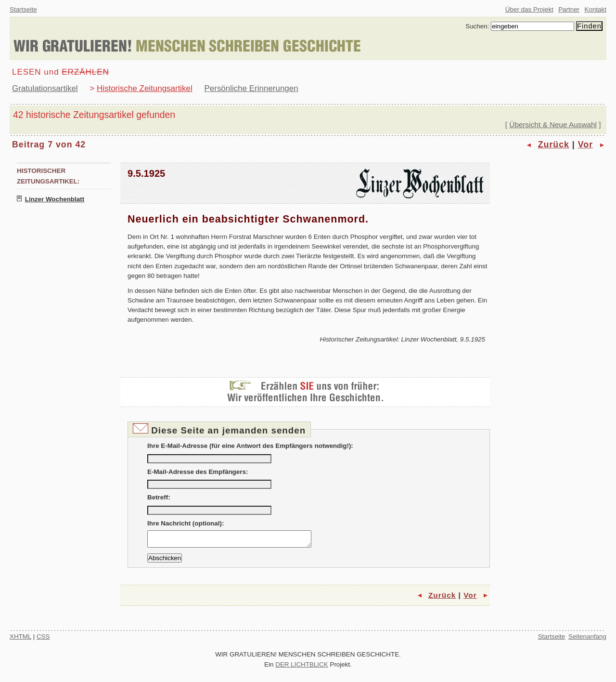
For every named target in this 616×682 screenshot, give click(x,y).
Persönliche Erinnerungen (251, 88)
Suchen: (477, 26)
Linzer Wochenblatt (55, 199)
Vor (585, 144)
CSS (43, 639)
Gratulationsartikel (45, 88)
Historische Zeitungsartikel (145, 88)
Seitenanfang (587, 639)
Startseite (23, 9)
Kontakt (596, 9)
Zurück (554, 144)
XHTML (20, 639)
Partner (569, 9)
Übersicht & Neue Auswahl (553, 125)
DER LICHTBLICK (302, 667)
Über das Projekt (529, 9)
